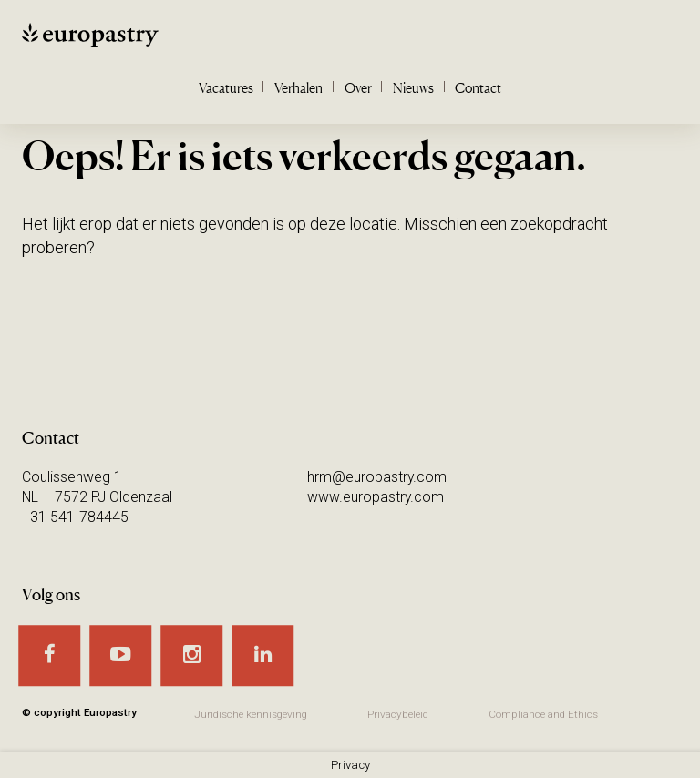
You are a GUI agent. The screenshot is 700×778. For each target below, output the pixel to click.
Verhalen (299, 88)
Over (358, 88)
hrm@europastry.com (377, 477)
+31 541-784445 (75, 517)
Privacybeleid (398, 714)
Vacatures (226, 88)
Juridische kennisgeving (251, 714)
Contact (478, 88)
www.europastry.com (376, 497)
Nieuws (413, 88)
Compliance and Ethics (543, 714)
